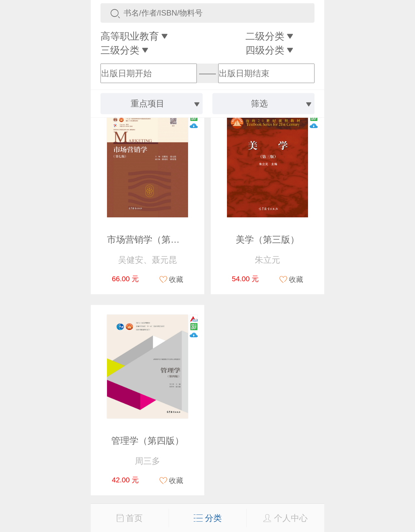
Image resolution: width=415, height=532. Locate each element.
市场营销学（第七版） (152, 240)
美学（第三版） (267, 240)
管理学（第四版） (148, 441)
